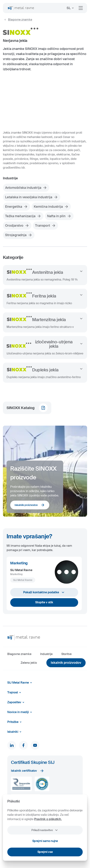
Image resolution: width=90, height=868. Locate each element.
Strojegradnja (19, 235)
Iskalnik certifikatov (28, 771)
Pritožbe (15, 722)
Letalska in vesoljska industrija (32, 197)
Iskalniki (15, 732)
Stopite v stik (44, 602)
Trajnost (15, 693)
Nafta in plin (59, 216)
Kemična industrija (51, 207)
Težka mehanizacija (23, 216)
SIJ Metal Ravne (20, 683)
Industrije (46, 654)
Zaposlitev (16, 702)
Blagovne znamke (18, 20)
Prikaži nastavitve (45, 830)
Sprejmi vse (45, 852)
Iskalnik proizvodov (30, 505)
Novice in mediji (20, 712)
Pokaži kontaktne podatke (44, 592)
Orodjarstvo (17, 226)
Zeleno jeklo (29, 663)
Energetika (17, 207)
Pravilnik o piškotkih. (48, 819)
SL (71, 8)
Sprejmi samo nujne (45, 841)
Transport (45, 226)
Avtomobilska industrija (26, 188)
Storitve (66, 654)
